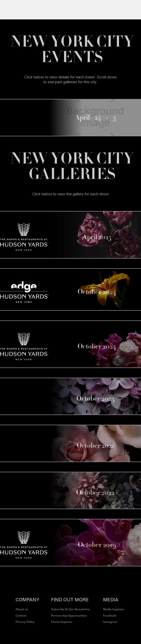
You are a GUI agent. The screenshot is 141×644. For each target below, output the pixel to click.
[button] (9, 10)
